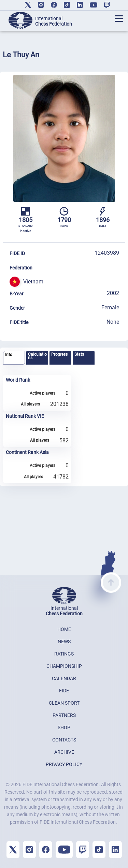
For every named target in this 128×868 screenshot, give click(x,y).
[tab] (14, 358)
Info (9, 355)
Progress (59, 354)
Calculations (37, 356)
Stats (79, 354)
